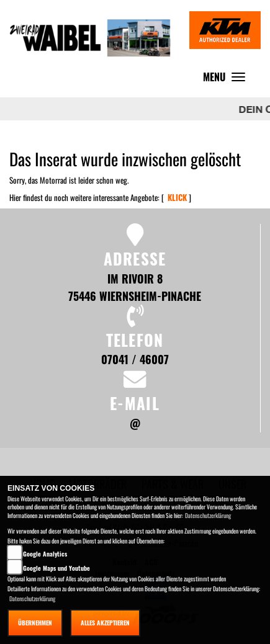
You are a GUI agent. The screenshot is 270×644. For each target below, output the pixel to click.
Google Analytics (45, 554)
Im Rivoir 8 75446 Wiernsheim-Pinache (135, 287)
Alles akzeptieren (105, 623)
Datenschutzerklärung (208, 515)
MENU (227, 80)
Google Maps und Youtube (56, 568)
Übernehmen (35, 623)
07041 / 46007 (135, 359)
